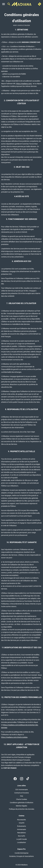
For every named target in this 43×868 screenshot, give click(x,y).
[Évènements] (22, 826)
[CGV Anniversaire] (22, 790)
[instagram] (22, 779)
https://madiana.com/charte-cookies (14, 737)
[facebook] (15, 779)
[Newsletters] (22, 833)
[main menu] (4, 4)
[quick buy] (40, 4)
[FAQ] (22, 796)
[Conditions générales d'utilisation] (22, 803)
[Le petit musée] (22, 839)
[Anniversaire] (21, 829)
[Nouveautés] (21, 820)
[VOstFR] (22, 823)
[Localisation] (22, 842)
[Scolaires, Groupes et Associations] (21, 856)
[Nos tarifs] (21, 836)
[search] (9, 4)
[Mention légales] (21, 806)
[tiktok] (28, 779)
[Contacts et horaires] (22, 793)
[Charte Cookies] (22, 799)
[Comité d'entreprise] (21, 853)
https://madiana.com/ (24, 84)
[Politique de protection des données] (22, 809)
